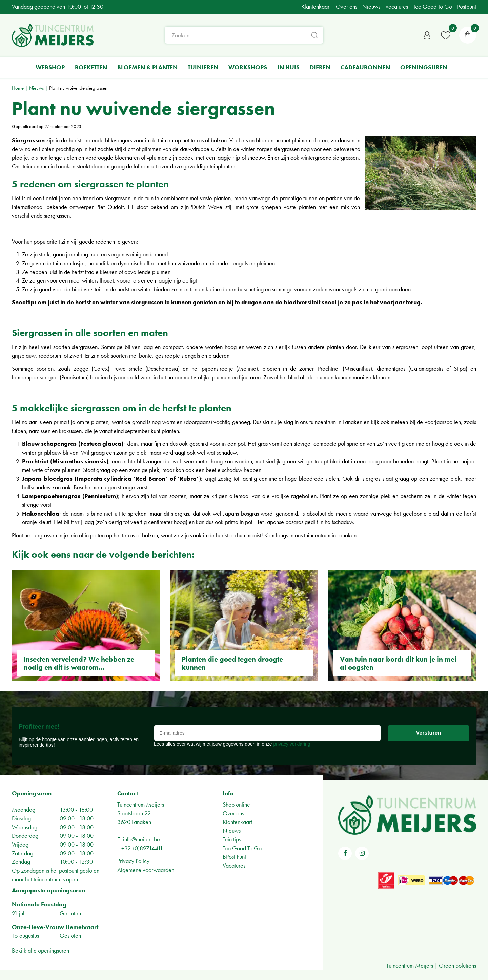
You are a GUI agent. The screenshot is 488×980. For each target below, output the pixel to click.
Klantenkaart (237, 822)
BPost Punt (234, 857)
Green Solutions (457, 966)
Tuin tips (232, 839)
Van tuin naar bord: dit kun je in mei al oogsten (398, 663)
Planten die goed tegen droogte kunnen (232, 663)
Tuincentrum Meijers (141, 804)
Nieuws (232, 830)
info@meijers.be (141, 839)
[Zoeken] (244, 36)
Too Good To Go (242, 848)
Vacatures (234, 865)
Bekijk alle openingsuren (40, 950)
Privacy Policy (133, 861)
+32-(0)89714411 (142, 848)
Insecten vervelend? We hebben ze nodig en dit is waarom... (79, 663)
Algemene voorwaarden (146, 870)
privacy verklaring (292, 744)
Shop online (236, 804)
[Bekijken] (468, 36)
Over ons (233, 813)
